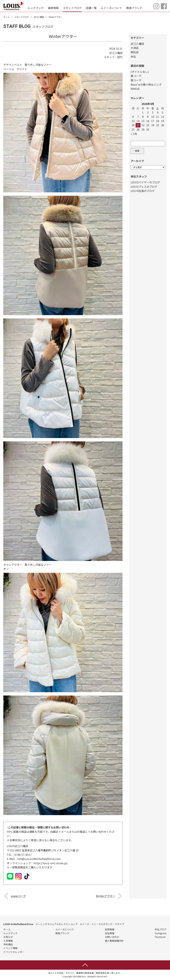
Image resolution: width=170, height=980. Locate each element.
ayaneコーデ (18, 896)
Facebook (160, 937)
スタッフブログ (72, 8)
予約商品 (8, 944)
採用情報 (110, 929)
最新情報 (53, 8)
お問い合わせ (112, 937)
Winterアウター (106, 896)
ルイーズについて (111, 8)
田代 (120, 57)
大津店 (135, 48)
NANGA (135, 89)
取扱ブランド (134, 8)
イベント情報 (10, 948)
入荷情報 (8, 941)
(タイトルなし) (140, 72)
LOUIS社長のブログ (143, 191)
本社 (133, 56)
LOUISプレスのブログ (144, 187)
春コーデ (136, 76)
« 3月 (134, 134)
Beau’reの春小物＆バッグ (146, 84)
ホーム (6, 17)
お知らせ (8, 937)
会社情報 (110, 933)
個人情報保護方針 (114, 941)
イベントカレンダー (14, 952)
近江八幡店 (39, 17)
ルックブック (36, 8)
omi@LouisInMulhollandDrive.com (39, 859)
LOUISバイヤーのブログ (145, 182)
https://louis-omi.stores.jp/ (51, 863)
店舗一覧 (91, 8)
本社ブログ (161, 929)
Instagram (161, 933)
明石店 (135, 52)
